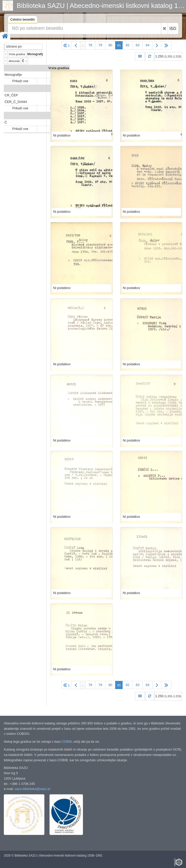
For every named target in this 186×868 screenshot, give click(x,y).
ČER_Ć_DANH (16, 102)
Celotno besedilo (23, 20)
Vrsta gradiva (59, 68)
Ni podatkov (62, 135)
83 (138, 45)
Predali (64, 89)
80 (110, 45)
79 (100, 45)
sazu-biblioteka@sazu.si (32, 789)
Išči (173, 28)
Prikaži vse (20, 81)
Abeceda (62, 116)
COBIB (66, 742)
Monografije (13, 75)
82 (127, 45)
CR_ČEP (11, 95)
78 (90, 45)
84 (147, 45)
